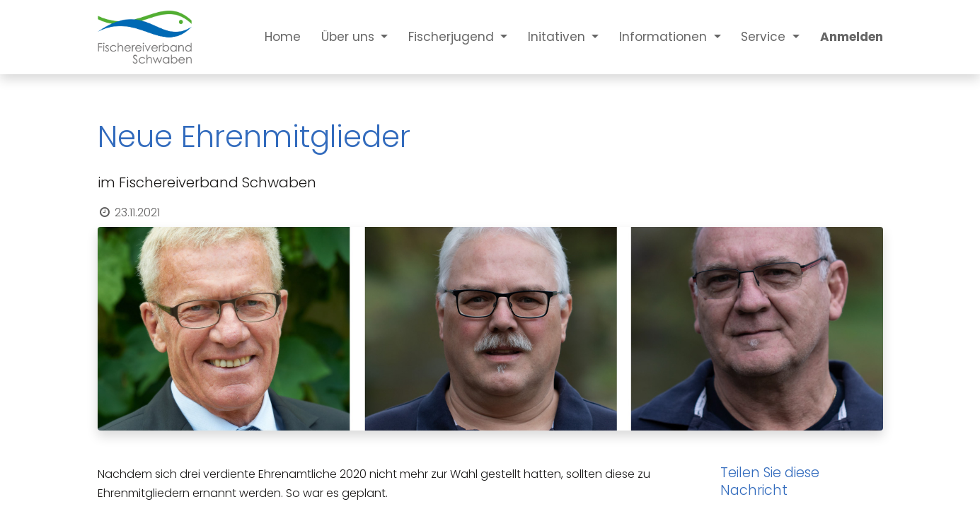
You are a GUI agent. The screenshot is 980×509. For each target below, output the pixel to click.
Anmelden (852, 37)
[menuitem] (272, 37)
